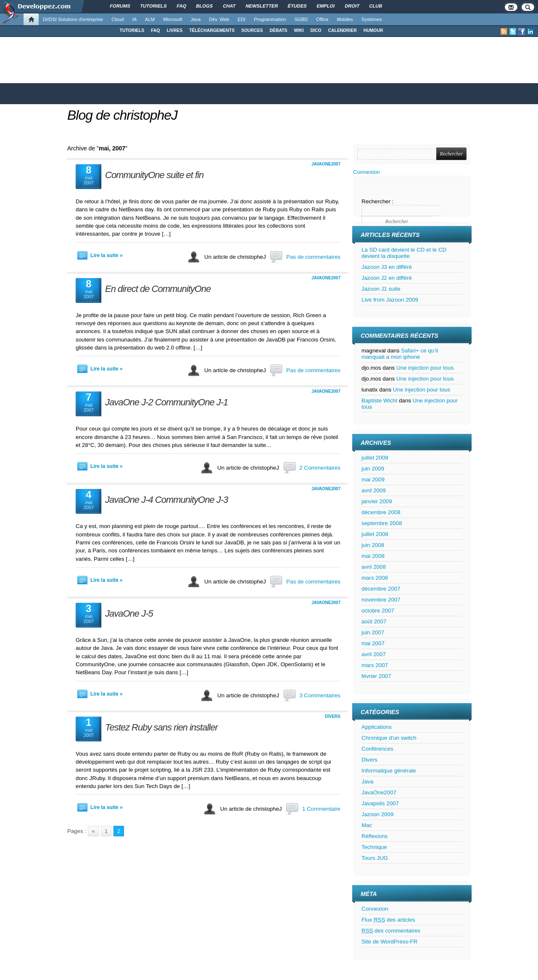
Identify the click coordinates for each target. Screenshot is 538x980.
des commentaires (391, 931)
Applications (377, 727)
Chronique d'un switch (389, 738)
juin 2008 (373, 545)
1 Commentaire (321, 809)
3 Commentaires (320, 695)
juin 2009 (373, 469)
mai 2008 (373, 556)
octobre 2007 (378, 611)
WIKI (299, 30)
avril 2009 (374, 490)
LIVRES (175, 30)
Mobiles (345, 19)
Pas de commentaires (313, 257)
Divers (333, 716)
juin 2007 (373, 632)
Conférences (377, 749)
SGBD (301, 19)
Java (196, 19)
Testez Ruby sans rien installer (161, 727)
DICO (316, 30)
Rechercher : (377, 201)
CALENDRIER (343, 30)
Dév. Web (219, 19)
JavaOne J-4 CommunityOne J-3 (166, 500)
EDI (241, 19)
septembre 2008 (382, 523)
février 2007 (376, 676)
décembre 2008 (381, 512)
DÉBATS (279, 30)
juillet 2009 (375, 458)
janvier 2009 (377, 501)
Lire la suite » (107, 255)
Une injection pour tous (425, 368)
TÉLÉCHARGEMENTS (212, 30)
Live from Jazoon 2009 (390, 300)
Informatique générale (389, 771)
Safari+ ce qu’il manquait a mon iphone (400, 354)
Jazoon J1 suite (381, 289)
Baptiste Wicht (379, 401)
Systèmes (372, 19)
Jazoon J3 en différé (387, 267)
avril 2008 (374, 567)
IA (135, 19)
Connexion (367, 172)
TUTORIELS (132, 30)
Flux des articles (388, 920)
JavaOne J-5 (129, 613)
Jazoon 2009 (377, 814)
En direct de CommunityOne (158, 289)
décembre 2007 (381, 589)
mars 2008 (375, 578)
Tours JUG (375, 858)
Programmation (270, 19)
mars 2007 (375, 665)
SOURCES (252, 30)
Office (322, 19)
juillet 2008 (375, 534)
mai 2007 (373, 643)
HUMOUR (373, 30)
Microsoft (173, 19)
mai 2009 (373, 479)
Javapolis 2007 (380, 803)
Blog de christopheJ (122, 115)
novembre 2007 (381, 600)
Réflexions (374, 836)
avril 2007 (374, 654)
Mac (367, 825)
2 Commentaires (320, 468)
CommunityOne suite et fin (154, 175)
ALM (150, 19)
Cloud (117, 19)
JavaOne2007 (326, 164)
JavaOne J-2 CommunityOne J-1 (166, 402)
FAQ (155, 30)
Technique (374, 847)
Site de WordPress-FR (389, 942)
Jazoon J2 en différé (387, 278)
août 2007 (374, 621)
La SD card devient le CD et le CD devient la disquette (404, 253)
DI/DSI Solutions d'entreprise (73, 19)
